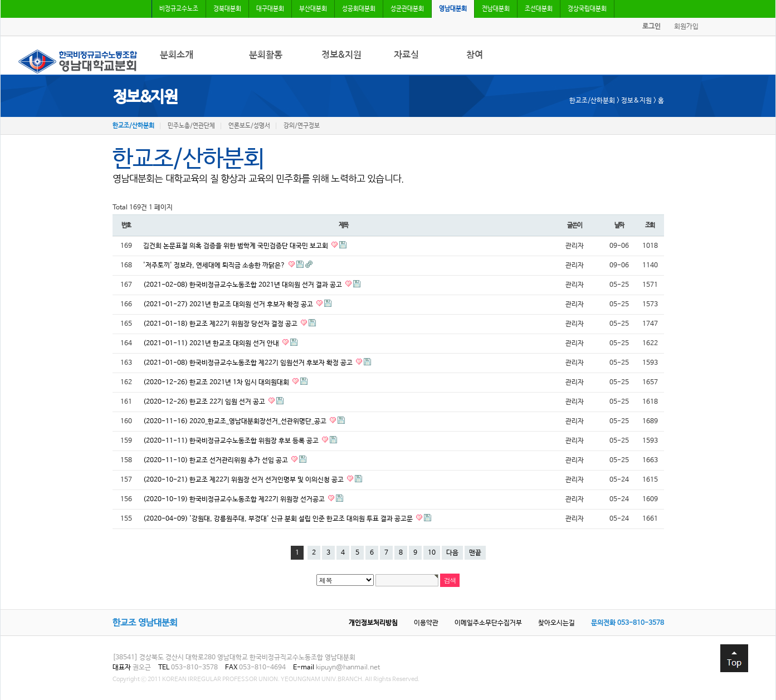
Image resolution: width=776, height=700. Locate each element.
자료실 (406, 55)
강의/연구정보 (302, 126)
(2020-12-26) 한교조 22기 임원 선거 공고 (205, 402)
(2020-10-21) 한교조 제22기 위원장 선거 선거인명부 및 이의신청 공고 (244, 480)
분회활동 (266, 55)
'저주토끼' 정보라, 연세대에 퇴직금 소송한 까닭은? (215, 266)
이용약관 (426, 623)
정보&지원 (341, 55)
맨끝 (475, 553)
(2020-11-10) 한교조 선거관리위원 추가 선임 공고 (216, 461)
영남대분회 (453, 9)
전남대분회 (496, 9)
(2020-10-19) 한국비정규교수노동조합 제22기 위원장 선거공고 (235, 500)
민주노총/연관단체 (191, 126)
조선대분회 (539, 9)
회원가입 (686, 27)
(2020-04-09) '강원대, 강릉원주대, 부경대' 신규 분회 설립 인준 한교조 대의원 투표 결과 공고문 (279, 519)
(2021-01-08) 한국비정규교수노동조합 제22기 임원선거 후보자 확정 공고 (249, 363)
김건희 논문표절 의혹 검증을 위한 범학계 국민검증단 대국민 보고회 (236, 246)
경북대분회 (227, 9)
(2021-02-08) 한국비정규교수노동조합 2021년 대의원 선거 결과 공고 (243, 285)
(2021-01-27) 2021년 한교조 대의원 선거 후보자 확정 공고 (229, 305)
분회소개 (177, 55)
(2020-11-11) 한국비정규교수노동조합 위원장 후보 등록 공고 (232, 441)
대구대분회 (270, 9)
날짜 (619, 225)
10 (432, 553)
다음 (452, 553)
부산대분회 (313, 9)
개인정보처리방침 (373, 623)
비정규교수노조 (179, 9)
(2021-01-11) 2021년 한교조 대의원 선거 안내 (212, 344)
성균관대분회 (407, 9)
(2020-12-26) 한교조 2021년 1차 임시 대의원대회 (217, 383)
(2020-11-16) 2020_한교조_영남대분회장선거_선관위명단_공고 (236, 422)
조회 (650, 225)
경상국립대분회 (587, 9)
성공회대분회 (359, 9)
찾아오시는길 (557, 623)
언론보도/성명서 (249, 126)
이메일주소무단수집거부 (488, 623)
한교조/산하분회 (133, 126)
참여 (475, 55)
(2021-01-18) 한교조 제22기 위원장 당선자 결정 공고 (221, 324)
